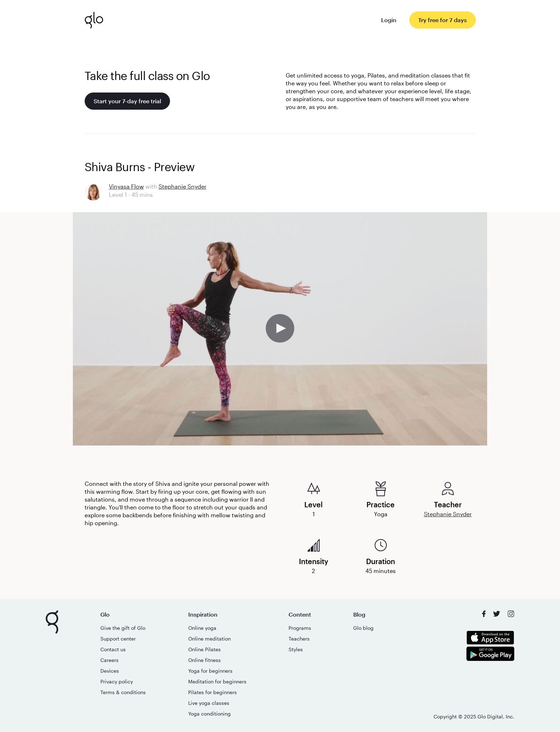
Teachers (299, 639)
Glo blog (363, 628)
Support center (118, 639)
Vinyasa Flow (126, 186)
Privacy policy (117, 681)
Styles (296, 649)
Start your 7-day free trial (127, 101)
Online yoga (202, 628)
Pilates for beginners (212, 692)
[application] (280, 329)
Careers (109, 660)
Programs (300, 628)
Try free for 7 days (442, 20)
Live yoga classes (209, 703)
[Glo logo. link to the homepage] (94, 20)
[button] (280, 328)
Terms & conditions (123, 692)
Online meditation (209, 639)
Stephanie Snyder (448, 514)
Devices (110, 671)
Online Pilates (204, 649)
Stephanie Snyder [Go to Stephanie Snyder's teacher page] (182, 186)
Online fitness (204, 660)
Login (389, 20)
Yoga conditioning (209, 714)
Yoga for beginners (210, 671)
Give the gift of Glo (123, 628)
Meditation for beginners (217, 681)
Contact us (113, 649)
